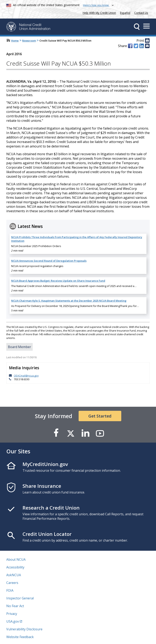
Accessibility (15, 567)
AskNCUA (14, 575)
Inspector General (20, 598)
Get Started (100, 416)
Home (15, 41)
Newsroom (29, 41)
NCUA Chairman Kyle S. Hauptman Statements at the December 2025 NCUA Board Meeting (69, 301)
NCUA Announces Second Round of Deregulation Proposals (49, 261)
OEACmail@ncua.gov (26, 376)
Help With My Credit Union (99, 12)
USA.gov (13, 621)
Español (125, 13)
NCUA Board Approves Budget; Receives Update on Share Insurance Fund (58, 281)
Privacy (12, 614)
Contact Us (141, 13)
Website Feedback (20, 637)
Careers (12, 583)
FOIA (10, 590)
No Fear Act (15, 606)
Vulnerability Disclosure (24, 629)
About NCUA (16, 559)
